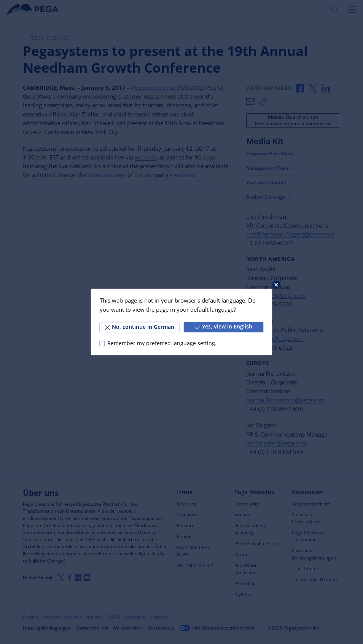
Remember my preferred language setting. (162, 343)
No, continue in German (139, 327)
